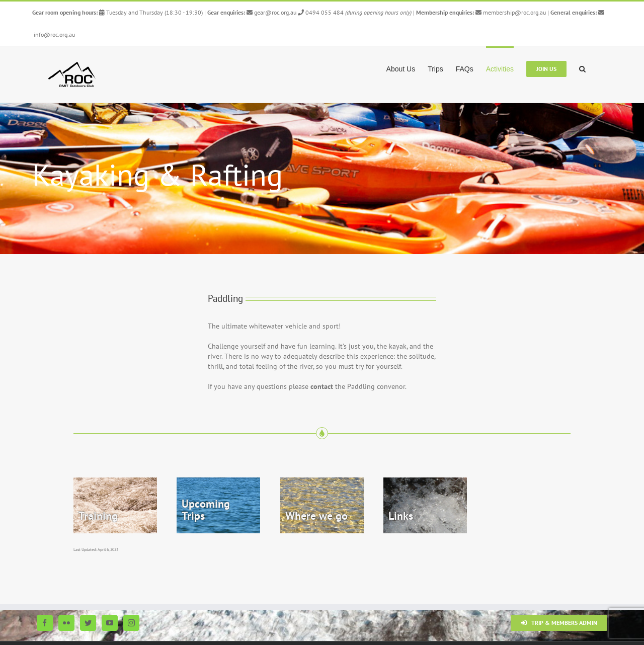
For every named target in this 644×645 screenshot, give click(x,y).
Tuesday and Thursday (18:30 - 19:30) (151, 12)
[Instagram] (131, 623)
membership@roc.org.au (511, 12)
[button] (582, 68)
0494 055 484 (321, 12)
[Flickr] (66, 623)
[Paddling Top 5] (322, 179)
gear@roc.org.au (271, 12)
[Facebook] (45, 623)
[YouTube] (110, 623)
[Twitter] (88, 623)
